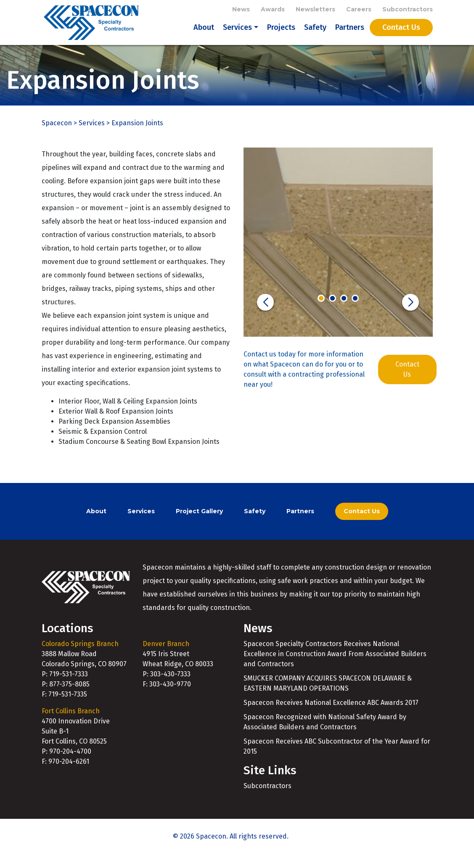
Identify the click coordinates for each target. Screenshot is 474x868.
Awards (273, 9)
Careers (359, 9)
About (204, 34)
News (241, 9)
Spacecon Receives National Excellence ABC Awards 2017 (331, 716)
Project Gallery (199, 525)
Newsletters (315, 9)
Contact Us (401, 34)
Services (237, 34)
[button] (265, 316)
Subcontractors (408, 9)
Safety (315, 34)
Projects (281, 34)
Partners (350, 34)
